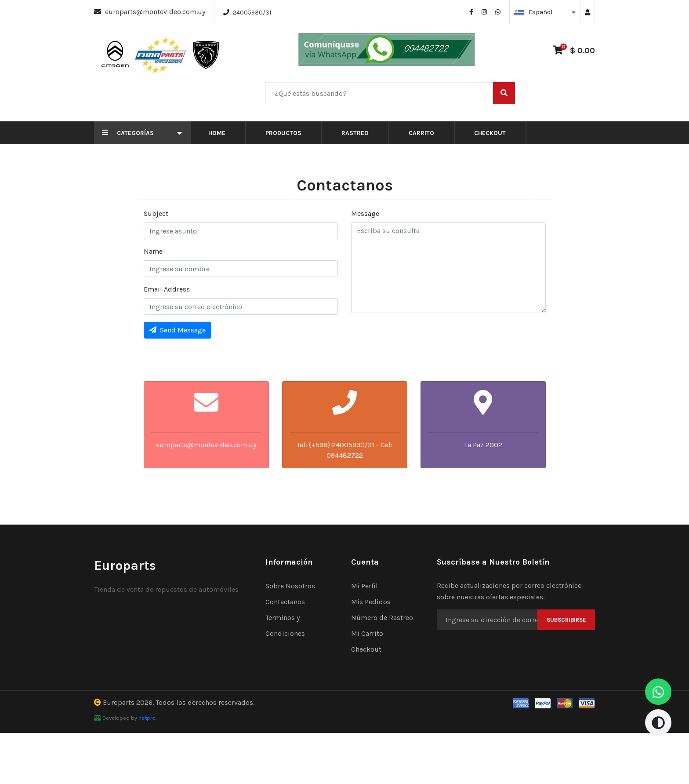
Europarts (119, 702)
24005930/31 (252, 13)
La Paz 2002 (483, 445)
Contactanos (285, 602)
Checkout (490, 133)
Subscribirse (566, 620)
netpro (147, 718)
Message (365, 213)
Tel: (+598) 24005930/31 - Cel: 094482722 (344, 450)
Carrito (421, 133)
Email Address (167, 289)
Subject (156, 213)
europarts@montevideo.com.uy (155, 12)
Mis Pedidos (371, 602)
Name (153, 251)
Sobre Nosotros (290, 586)
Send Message (178, 330)
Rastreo (355, 133)
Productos (283, 133)
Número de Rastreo (382, 618)
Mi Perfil (364, 586)
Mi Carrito (367, 633)
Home (217, 133)
